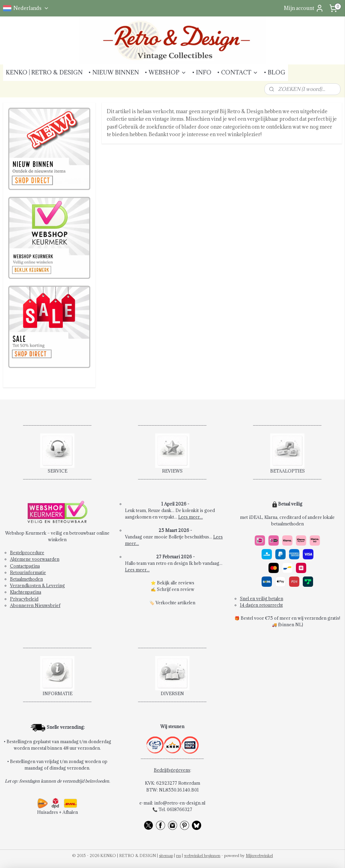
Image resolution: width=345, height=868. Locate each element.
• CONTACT (238, 72)
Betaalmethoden (26, 579)
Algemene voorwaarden (35, 559)
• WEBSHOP (165, 72)
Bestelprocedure (27, 552)
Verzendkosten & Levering (37, 585)
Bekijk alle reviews (176, 583)
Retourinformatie (28, 572)
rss (179, 855)
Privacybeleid (24, 599)
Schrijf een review (176, 589)
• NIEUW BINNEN (114, 72)
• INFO (202, 72)
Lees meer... (191, 517)
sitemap (166, 855)
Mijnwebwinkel (259, 855)
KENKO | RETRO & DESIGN (44, 72)
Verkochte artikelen (175, 603)
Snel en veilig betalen (262, 598)
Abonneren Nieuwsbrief (35, 605)
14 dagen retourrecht (261, 605)
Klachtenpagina (26, 592)
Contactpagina (25, 566)
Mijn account (304, 8)
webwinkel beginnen (202, 855)
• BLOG (274, 72)
